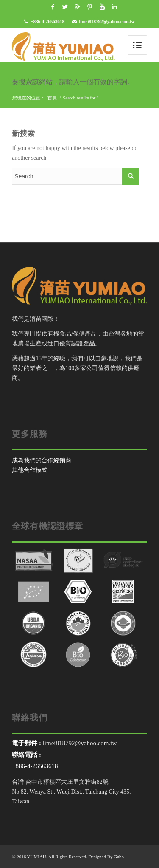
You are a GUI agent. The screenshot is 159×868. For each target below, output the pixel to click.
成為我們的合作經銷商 (42, 460)
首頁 (52, 98)
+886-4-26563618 (47, 21)
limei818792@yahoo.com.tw (107, 21)
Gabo (119, 857)
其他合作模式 (30, 470)
